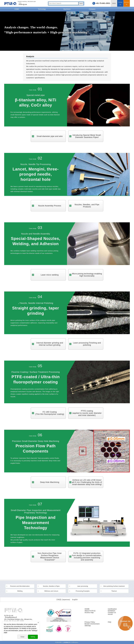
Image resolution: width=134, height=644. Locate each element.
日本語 (114, 3)
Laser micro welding (50, 275)
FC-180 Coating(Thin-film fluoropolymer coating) (50, 413)
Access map (89, 612)
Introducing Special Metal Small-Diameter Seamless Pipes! (87, 136)
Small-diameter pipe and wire (50, 136)
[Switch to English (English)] (75, 599)
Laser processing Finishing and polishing (87, 344)
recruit (110, 614)
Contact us (120, 3)
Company (92, 9)
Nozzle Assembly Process (50, 206)
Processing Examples (83, 591)
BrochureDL (127, 3)
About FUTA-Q (90, 611)
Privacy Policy (90, 622)
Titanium (114, 591)
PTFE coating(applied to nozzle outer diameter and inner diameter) (87, 413)
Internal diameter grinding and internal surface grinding (50, 344)
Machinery (67, 9)
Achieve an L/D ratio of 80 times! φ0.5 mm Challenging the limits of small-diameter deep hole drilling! (87, 482)
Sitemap (88, 626)
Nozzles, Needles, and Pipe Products (87, 206)
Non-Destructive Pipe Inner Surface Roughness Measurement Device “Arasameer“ (50, 557)
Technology (42, 9)
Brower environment (92, 624)
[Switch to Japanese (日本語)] (63, 599)
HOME (17, 9)
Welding (20, 591)
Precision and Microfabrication (20, 586)
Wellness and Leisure (51, 591)
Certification (112, 609)
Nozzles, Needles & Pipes (51, 586)
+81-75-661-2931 (103, 3)
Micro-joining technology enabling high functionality (87, 275)
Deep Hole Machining (50, 482)
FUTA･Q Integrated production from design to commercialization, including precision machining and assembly (87, 557)
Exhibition (111, 611)
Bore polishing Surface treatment (114, 586)
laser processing (83, 586)
